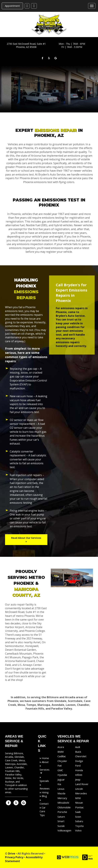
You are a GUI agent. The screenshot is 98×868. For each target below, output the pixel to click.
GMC (60, 770)
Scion (78, 816)
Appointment (12, 6)
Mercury (62, 798)
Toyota (79, 826)
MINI (78, 798)
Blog (44, 796)
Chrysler (62, 761)
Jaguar (61, 779)
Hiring (45, 792)
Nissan (79, 803)
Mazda (61, 793)
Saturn (61, 816)
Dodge (79, 761)
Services (45, 769)
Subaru (79, 821)
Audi (78, 747)
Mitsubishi (63, 803)
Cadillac (62, 756)
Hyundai (62, 775)
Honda (79, 770)
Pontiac (79, 807)
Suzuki (61, 826)
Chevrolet (81, 756)
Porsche (62, 812)
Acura (61, 747)
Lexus (61, 789)
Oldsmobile (64, 807)
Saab (78, 812)
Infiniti (79, 775)
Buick (78, 752)
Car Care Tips (43, 811)
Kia (59, 784)
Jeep (78, 779)
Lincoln (79, 789)
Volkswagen (64, 830)
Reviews (45, 788)
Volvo (78, 830)
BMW (61, 752)
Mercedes (81, 793)
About (45, 762)
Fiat (60, 766)
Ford (78, 766)
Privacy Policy (14, 857)
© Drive (10, 853)
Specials (44, 781)
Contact (44, 804)
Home (45, 758)
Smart (61, 821)
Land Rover (82, 784)
